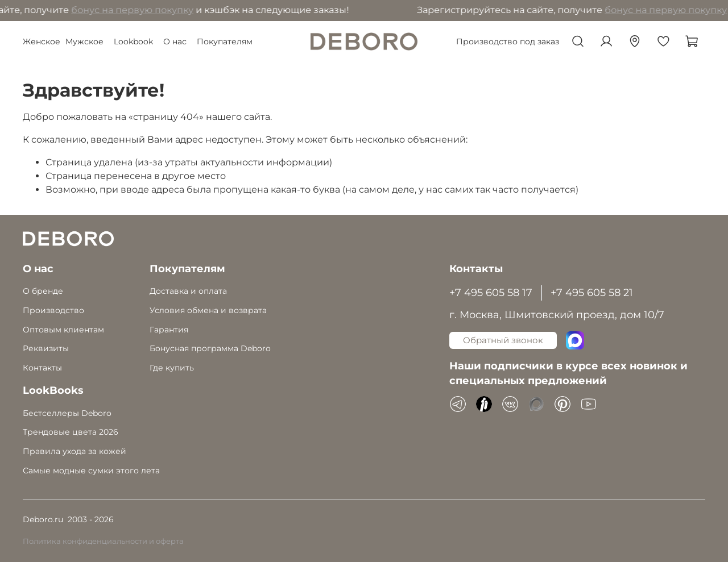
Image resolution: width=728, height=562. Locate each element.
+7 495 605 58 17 (491, 292)
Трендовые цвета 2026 (71, 432)
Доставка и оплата (188, 291)
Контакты (42, 368)
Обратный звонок (503, 340)
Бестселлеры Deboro (67, 413)
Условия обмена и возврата (208, 310)
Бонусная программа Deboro (210, 348)
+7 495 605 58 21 (592, 292)
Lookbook (133, 41)
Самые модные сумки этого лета (91, 471)
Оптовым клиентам (63, 330)
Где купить (172, 368)
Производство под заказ (508, 41)
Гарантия (169, 330)
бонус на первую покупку (134, 10)
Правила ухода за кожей (75, 451)
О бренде (43, 291)
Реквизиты (46, 348)
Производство (53, 310)
